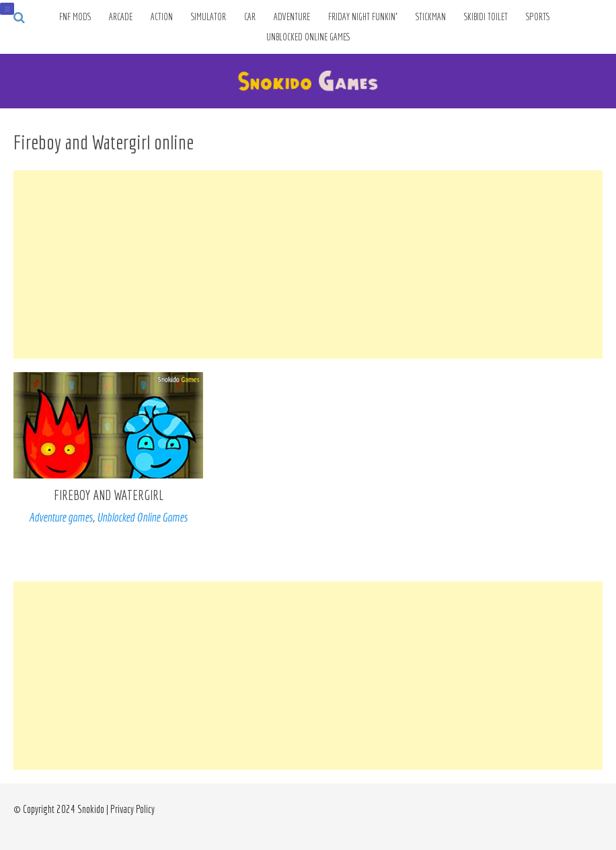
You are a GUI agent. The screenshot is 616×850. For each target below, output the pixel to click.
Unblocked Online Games (308, 37)
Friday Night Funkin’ (363, 17)
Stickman (431, 17)
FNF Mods (75, 17)
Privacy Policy (132, 809)
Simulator (208, 17)
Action (162, 17)
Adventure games (61, 517)
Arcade (121, 17)
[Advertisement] (308, 264)
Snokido (91, 809)
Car (250, 17)
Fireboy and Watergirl (109, 495)
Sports (538, 17)
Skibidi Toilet (486, 17)
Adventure (292, 17)
